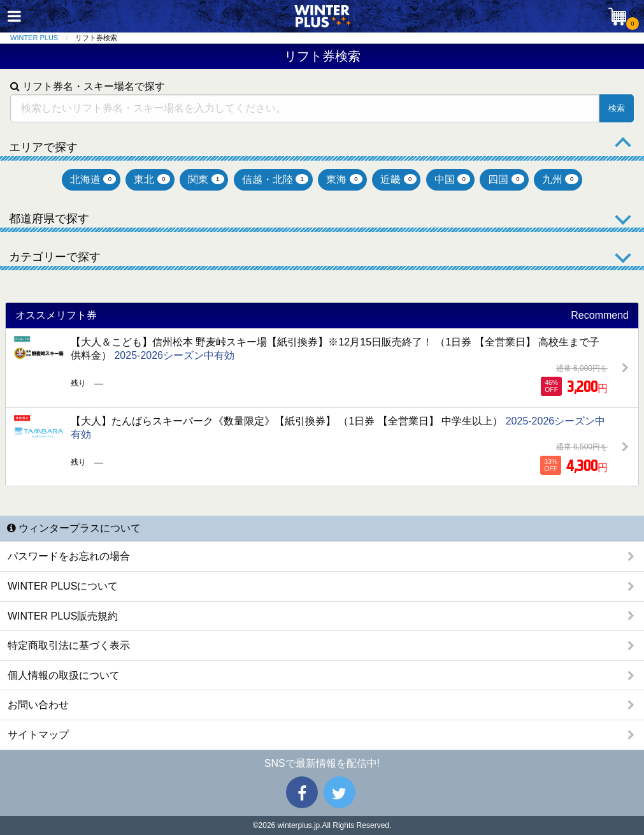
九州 (560, 179)
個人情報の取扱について (64, 675)
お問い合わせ (38, 705)
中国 (453, 179)
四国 (506, 179)
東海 (344, 179)
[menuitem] (43, 38)
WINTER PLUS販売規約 (63, 616)
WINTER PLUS (34, 38)
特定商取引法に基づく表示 (69, 645)
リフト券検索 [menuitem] (96, 38)
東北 (152, 179)
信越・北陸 (275, 179)
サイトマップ (38, 735)
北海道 (93, 179)
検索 (617, 108)
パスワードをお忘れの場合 (69, 556)
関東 (206, 179)
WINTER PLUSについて (63, 586)
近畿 (398, 179)
